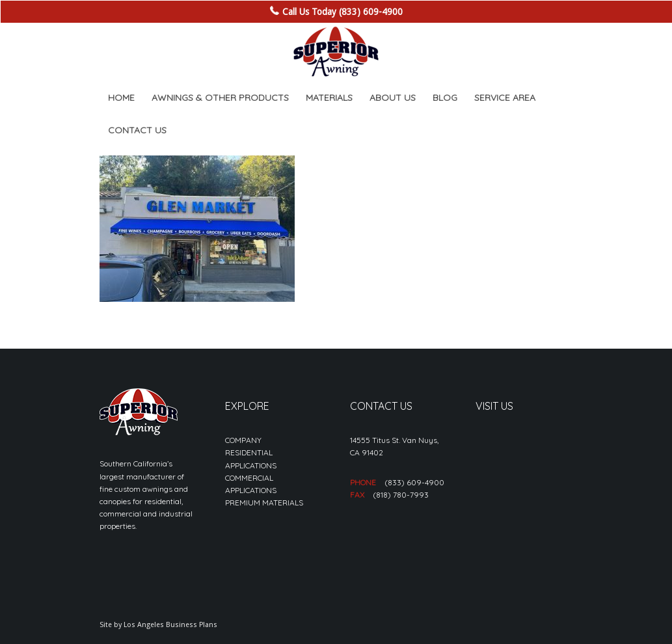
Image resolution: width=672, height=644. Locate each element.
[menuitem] (121, 98)
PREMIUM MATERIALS (264, 503)
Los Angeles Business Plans (170, 625)
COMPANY (243, 440)
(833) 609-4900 (414, 482)
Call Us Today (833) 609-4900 (343, 12)
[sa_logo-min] (336, 52)
